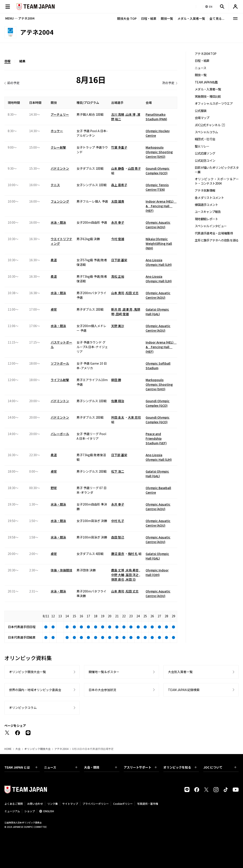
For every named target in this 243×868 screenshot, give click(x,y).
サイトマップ (70, 804)
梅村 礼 (133, 554)
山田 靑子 (134, 168)
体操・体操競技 (61, 570)
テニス (55, 185)
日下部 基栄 (119, 260)
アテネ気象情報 (205, 190)
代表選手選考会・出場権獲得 (214, 233)
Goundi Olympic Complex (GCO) (158, 171)
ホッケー (57, 131)
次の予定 (168, 83)
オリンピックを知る (180, 767)
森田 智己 (118, 537)
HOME (8, 749)
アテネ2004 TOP (205, 54)
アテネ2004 (61, 749)
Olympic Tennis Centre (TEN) (157, 187)
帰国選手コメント (206, 205)
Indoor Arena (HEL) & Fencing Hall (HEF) (161, 206)
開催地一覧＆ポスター (104, 672)
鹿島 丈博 (118, 570)
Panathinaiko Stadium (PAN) (156, 117)
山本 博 (131, 114)
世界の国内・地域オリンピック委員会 (35, 690)
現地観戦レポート (206, 219)
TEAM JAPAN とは (21, 767)
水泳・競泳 (58, 222)
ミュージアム (12, 811)
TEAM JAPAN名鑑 (206, 82)
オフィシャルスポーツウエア (214, 104)
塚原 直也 (118, 579)
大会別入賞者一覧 (180, 672)
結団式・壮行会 (205, 139)
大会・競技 (101, 767)
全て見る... (217, 18)
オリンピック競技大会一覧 (27, 672)
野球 (54, 488)
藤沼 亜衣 (118, 554)
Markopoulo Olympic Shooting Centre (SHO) (159, 152)
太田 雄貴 (118, 201)
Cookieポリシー (123, 804)
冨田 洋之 (132, 575)
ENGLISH (49, 811)
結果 (22, 61)
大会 (18, 749)
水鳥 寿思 (132, 570)
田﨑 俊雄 (122, 314)
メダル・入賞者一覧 (191, 18)
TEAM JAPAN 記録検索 (184, 690)
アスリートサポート (140, 767)
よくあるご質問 (14, 804)
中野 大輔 (118, 575)
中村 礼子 (118, 521)
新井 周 (116, 309)
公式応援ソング (205, 153)
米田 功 (131, 579)
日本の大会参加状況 (102, 690)
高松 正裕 (118, 276)
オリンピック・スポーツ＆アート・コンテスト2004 (217, 181)
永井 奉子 (118, 222)
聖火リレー (202, 146)
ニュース (200, 68)
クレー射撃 (58, 147)
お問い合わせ (35, 804)
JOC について (220, 767)
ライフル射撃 (60, 380)
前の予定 (13, 83)
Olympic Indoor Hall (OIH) (157, 572)
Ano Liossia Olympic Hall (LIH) (159, 262)
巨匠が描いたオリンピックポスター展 (217, 170)
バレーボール (60, 434)
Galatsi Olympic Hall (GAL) (157, 312)
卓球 (54, 309)
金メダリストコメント (209, 198)
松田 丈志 (132, 293)
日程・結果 (149, 18)
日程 (7, 61)
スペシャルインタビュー (211, 226)
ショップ (30, 811)
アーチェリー (60, 114)
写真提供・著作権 (148, 804)
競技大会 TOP (127, 18)
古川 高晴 (118, 114)
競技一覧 (167, 18)
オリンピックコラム (23, 708)
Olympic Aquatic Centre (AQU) (158, 225)
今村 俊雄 (118, 239)
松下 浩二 (118, 471)
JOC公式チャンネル (208, 125)
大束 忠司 (134, 417)
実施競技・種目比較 (208, 96)
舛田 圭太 (118, 417)
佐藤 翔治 (118, 401)
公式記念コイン (205, 161)
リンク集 (53, 804)
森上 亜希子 (119, 185)
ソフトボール (60, 363)
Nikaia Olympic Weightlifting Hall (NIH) (159, 243)
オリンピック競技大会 (38, 749)
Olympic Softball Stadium (158, 366)
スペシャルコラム (206, 132)
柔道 (54, 260)
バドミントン (60, 168)
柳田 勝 (116, 380)
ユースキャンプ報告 (208, 212)
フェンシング (60, 201)
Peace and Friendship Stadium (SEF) (156, 438)
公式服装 (201, 111)
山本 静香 (118, 168)
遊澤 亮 (128, 309)
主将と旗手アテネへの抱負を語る (217, 240)
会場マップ (202, 118)
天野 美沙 (118, 326)
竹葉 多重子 (119, 147)
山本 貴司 (118, 293)
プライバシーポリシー (96, 804)
